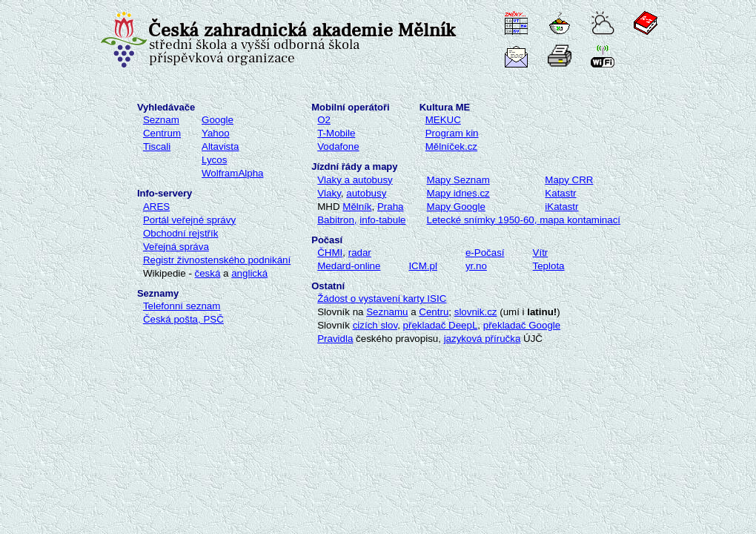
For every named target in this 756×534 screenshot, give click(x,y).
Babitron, (337, 220)
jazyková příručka (483, 339)
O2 (324, 120)
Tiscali (157, 146)
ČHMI (330, 253)
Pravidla (335, 339)
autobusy (366, 193)
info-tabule (382, 220)
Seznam (161, 120)
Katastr (560, 193)
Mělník (357, 207)
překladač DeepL (441, 325)
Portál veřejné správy (189, 220)
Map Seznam (458, 180)
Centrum (162, 133)
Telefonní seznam (182, 306)
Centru (434, 312)
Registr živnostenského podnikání (217, 260)
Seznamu (387, 312)
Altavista (220, 146)
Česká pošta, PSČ (183, 319)
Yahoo (216, 133)
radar (360, 253)
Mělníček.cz (451, 146)
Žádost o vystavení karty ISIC (382, 299)
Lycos (214, 160)
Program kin (452, 133)
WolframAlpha (232, 173)
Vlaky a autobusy (355, 180)
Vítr (541, 253)
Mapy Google (456, 207)
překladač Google (522, 325)
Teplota (549, 266)
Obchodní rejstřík (180, 233)
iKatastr (561, 207)
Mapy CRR (569, 180)
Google (218, 120)
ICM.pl (423, 266)
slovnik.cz (476, 312)
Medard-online (349, 266)
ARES (156, 207)
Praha (391, 207)
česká (208, 273)
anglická (249, 273)
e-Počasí (485, 253)
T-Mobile (336, 133)
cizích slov (375, 325)
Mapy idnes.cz (458, 193)
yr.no (476, 266)
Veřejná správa (176, 247)
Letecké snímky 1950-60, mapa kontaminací (524, 220)
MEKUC (443, 120)
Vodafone (338, 146)
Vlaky (329, 193)
